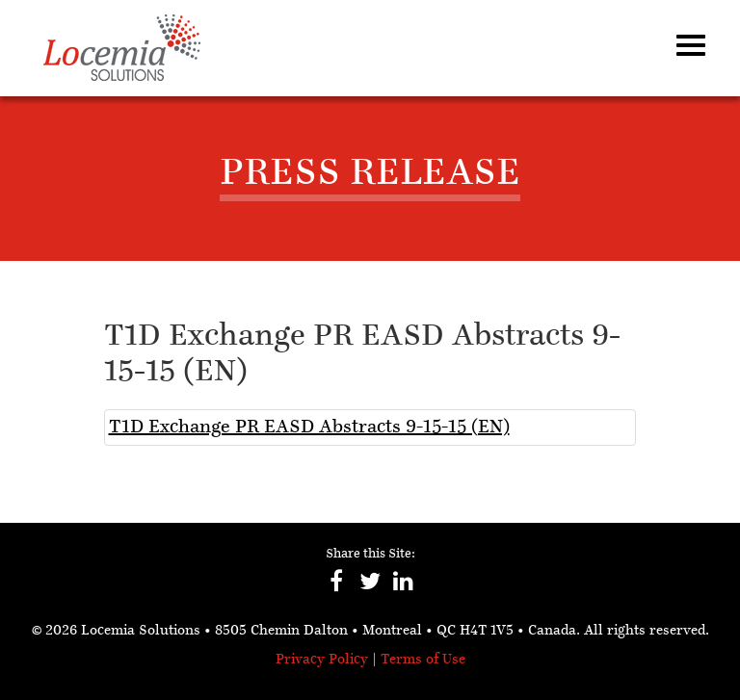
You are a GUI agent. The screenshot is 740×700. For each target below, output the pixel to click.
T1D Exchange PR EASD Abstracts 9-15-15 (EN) (309, 428)
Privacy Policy (322, 660)
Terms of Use (423, 660)
